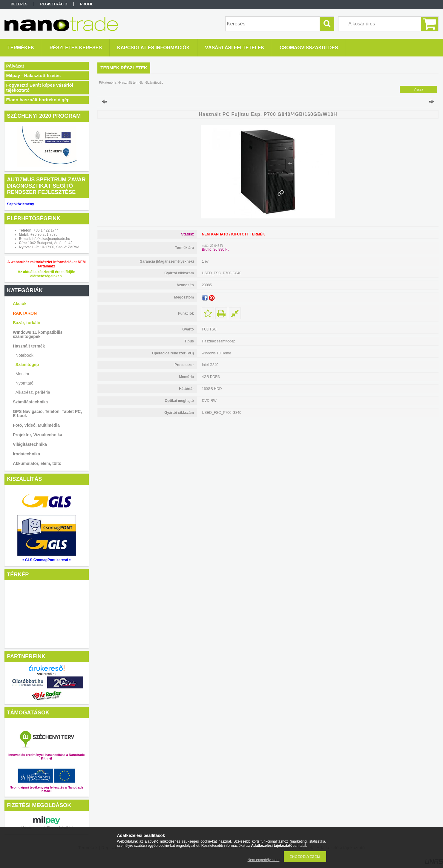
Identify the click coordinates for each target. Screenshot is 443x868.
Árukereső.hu (46, 674)
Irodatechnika (26, 454)
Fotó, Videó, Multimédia (36, 425)
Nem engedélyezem (264, 860)
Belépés (19, 4)
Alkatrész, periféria (33, 392)
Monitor (23, 374)
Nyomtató (24, 383)
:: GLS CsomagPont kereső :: (46, 560)
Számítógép (27, 365)
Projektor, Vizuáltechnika (37, 435)
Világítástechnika (30, 444)
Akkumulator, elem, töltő (37, 463)
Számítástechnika (30, 402)
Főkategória (108, 82)
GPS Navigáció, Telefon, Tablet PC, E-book (47, 414)
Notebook (24, 355)
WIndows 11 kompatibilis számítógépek (38, 334)
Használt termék (29, 346)
